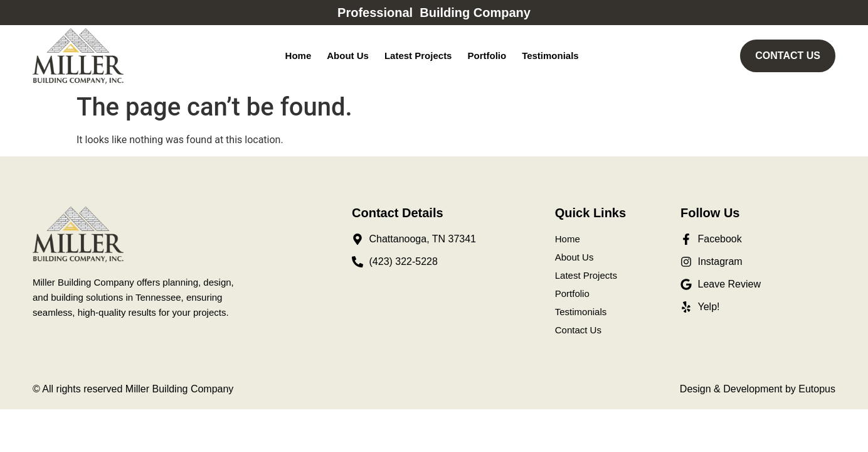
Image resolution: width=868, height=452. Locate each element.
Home (299, 56)
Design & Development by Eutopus (758, 389)
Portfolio (487, 56)
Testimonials (550, 56)
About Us (348, 56)
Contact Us (578, 330)
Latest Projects (418, 56)
